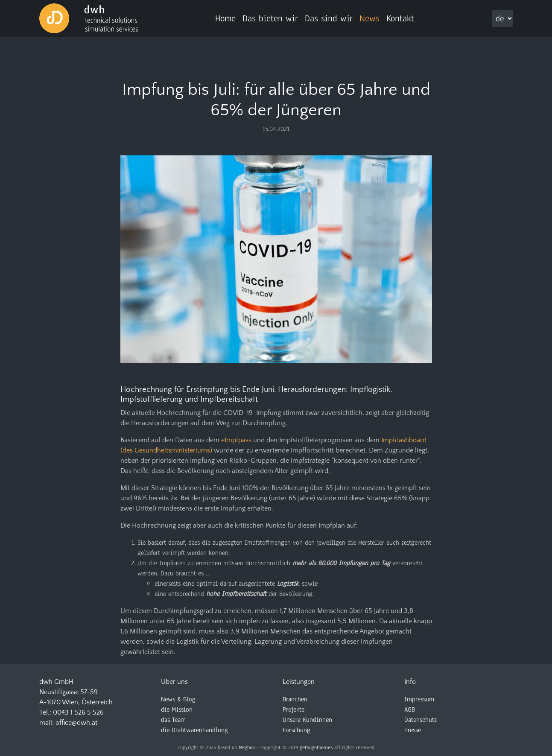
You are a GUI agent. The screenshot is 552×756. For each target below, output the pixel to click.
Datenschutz (421, 720)
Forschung (296, 730)
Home (225, 18)
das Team (173, 720)
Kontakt (400, 18)
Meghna (247, 747)
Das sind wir (329, 18)
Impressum (419, 699)
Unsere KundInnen (307, 720)
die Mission (177, 709)
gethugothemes (316, 747)
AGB (410, 709)
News (369, 18)
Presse (413, 730)
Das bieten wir (270, 18)
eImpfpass (236, 440)
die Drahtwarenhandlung (194, 730)
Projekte (294, 709)
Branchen (295, 699)
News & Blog (178, 699)
